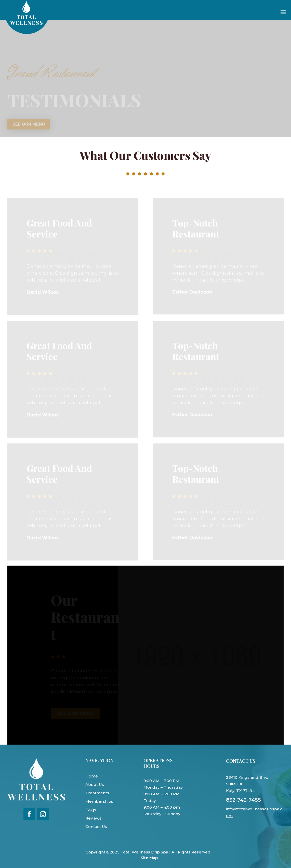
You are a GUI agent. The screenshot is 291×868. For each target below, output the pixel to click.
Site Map (149, 858)
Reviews (93, 818)
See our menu (29, 125)
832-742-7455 (243, 800)
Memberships (99, 801)
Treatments (97, 793)
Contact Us (96, 827)
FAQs (91, 810)
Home (92, 776)
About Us (95, 784)
